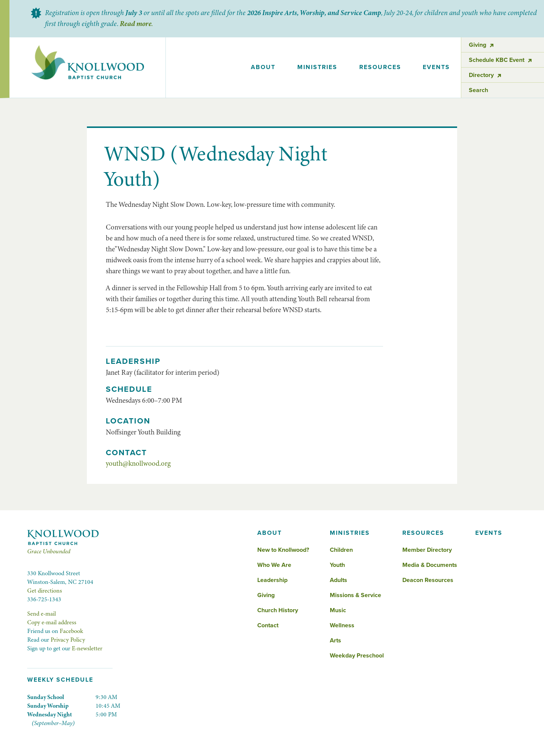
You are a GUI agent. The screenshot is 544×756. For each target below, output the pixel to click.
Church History (278, 610)
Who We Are (274, 565)
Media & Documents (430, 565)
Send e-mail (42, 614)
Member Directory (427, 550)
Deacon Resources (428, 580)
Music (338, 610)
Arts (335, 641)
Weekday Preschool (357, 656)
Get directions (45, 591)
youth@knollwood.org (138, 463)
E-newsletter (87, 648)
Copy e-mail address (52, 622)
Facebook (71, 631)
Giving (266, 595)
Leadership (272, 580)
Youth (337, 565)
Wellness (342, 625)
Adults (338, 580)
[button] (263, 68)
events (436, 67)
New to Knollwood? (283, 550)
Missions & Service (355, 595)
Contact (268, 625)
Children (341, 550)
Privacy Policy (68, 640)
